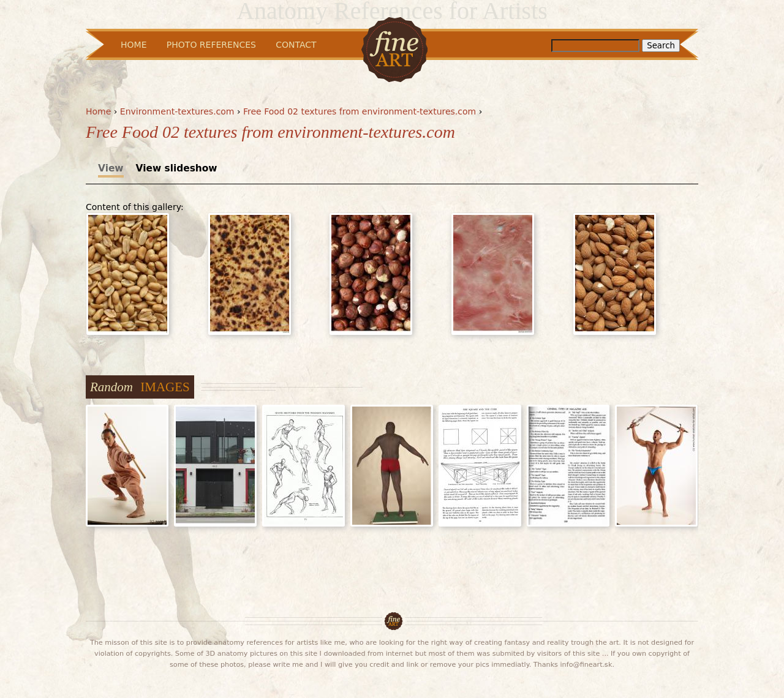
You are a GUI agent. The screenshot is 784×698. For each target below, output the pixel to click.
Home (98, 111)
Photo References (211, 45)
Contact (296, 45)
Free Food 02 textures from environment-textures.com (360, 111)
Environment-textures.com (177, 111)
